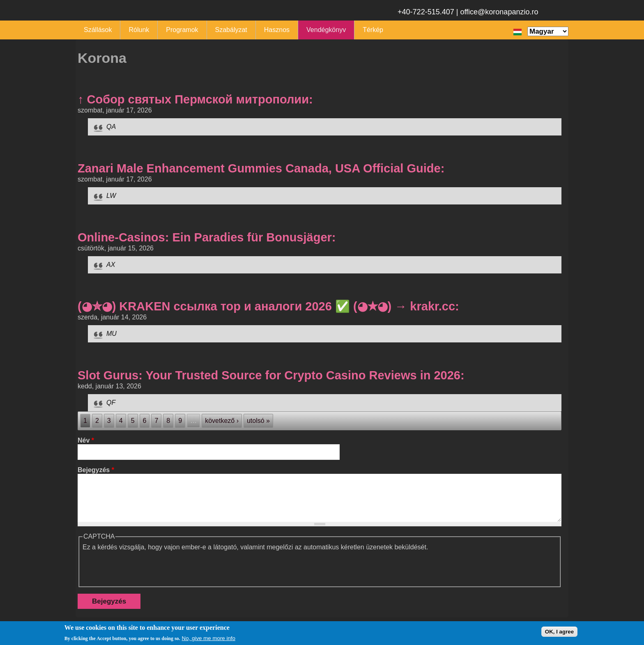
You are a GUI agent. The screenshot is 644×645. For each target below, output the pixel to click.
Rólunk (139, 30)
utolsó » (258, 421)
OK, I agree (559, 632)
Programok (182, 30)
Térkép (373, 30)
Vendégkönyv (326, 30)
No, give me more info (209, 638)
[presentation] (145, 567)
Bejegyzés (96, 470)
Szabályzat (231, 30)
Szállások (98, 30)
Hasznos (277, 30)
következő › (222, 421)
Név (86, 440)
